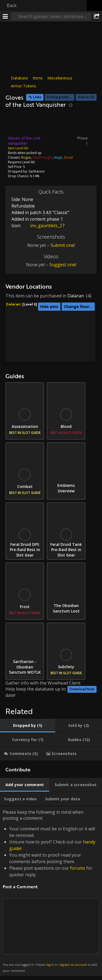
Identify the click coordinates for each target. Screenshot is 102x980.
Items (38, 78)
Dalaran (76, 296)
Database (19, 78)
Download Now (82, 689)
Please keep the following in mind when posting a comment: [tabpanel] (51, 891)
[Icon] (15, 123)
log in (50, 965)
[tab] (28, 726)
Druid (68, 157)
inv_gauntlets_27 (43, 226)
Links (37, 97)
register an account (73, 965)
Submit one (62, 245)
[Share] (97, 16)
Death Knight (42, 157)
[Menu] (5, 16)
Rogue (26, 157)
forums (78, 868)
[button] (65, 316)
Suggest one (62, 265)
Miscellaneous (60, 78)
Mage (58, 157)
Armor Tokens (24, 86)
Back (12, 5)
